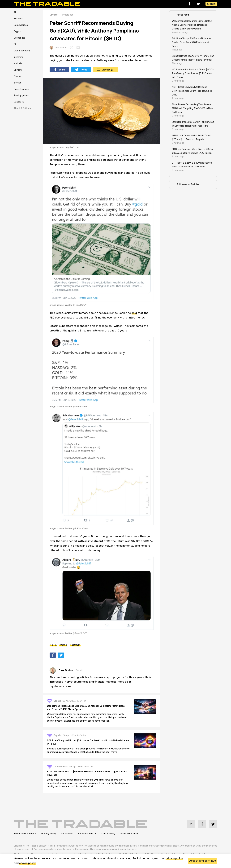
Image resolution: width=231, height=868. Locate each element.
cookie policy (27, 863)
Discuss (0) (108, 70)
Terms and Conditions (25, 834)
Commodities (21, 25)
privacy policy (174, 858)
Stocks (17, 76)
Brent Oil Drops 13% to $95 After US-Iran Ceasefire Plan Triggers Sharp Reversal (87, 773)
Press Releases (22, 89)
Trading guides (21, 96)
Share (62, 70)
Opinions (18, 70)
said (134, 313)
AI (15, 12)
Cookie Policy (108, 834)
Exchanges (19, 38)
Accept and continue (203, 861)
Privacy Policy (49, 834)
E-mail (79, 670)
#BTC (53, 645)
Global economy (22, 51)
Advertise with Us (87, 834)
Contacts (19, 102)
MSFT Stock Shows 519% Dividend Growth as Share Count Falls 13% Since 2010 (192, 91)
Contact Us (67, 834)
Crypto (17, 31)
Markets (18, 64)
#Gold (63, 645)
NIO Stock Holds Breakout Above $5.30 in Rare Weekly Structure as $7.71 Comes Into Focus (193, 73)
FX (15, 44)
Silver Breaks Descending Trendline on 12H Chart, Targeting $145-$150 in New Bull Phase (192, 108)
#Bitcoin (75, 645)
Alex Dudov (58, 48)
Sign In (211, 4)
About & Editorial (23, 108)
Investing (19, 57)
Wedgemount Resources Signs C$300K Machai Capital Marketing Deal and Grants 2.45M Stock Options (86, 708)
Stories (18, 83)
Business (18, 19)
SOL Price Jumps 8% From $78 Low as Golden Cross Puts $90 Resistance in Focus (88, 742)
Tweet (83, 70)
